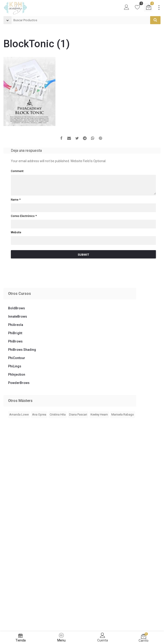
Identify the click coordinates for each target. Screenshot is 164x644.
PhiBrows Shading (22, 350)
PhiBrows (15, 341)
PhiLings (15, 366)
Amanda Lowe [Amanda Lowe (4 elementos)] (19, 414)
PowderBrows (19, 383)
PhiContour (17, 358)
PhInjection (17, 375)
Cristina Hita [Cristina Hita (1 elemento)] (58, 414)
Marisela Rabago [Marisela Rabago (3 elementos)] (123, 414)
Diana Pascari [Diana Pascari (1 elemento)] (78, 414)
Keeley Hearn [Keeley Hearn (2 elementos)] (99, 414)
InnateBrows (18, 316)
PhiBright (15, 333)
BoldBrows (17, 308)
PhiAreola (16, 325)
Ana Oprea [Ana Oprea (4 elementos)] (39, 414)
